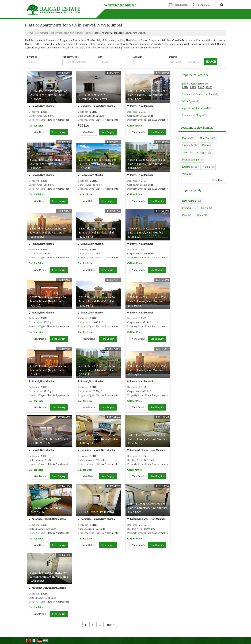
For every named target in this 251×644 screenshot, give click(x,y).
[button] (122, 5)
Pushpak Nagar (191, 160)
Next (111, 625)
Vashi (185, 152)
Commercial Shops (192, 115)
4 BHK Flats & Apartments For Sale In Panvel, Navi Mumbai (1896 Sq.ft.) (147, 164)
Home (30, 33)
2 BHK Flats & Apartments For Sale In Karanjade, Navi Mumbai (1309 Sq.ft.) (148, 508)
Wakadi (206, 167)
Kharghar (202, 152)
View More (218, 180)
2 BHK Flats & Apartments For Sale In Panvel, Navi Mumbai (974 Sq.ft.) (147, 301)
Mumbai (187, 208)
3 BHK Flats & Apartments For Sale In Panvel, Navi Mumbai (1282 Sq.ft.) (97, 232)
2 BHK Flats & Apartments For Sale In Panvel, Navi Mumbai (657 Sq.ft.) (97, 164)
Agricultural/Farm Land (195, 108)
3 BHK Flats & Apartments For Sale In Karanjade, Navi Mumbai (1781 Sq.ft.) (98, 439)
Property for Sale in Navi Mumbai (66, 33)
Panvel (88, 33)
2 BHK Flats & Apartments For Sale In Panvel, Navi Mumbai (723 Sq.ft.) (97, 370)
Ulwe (205, 145)
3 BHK (201, 87)
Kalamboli (188, 167)
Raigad (205, 208)
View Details (40, 132)
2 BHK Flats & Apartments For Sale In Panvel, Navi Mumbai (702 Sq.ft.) (48, 95)
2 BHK (193, 87)
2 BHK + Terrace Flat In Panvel (97, 512)
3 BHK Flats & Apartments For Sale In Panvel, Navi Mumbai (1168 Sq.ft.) (147, 232)
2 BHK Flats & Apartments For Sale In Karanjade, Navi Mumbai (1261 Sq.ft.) (49, 577)
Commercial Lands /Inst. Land (198, 94)
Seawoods (188, 145)
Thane (200, 215)
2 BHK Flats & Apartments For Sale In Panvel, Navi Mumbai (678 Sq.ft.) (147, 370)
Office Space (189, 101)
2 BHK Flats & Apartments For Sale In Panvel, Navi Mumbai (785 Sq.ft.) (48, 370)
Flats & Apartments (193, 84)
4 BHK (209, 87)
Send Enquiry (59, 132)
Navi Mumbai (41, 33)
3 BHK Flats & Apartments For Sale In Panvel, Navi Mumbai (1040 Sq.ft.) (97, 301)
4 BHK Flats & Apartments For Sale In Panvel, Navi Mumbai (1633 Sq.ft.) (48, 232)
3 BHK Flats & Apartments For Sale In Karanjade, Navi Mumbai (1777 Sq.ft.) (148, 439)
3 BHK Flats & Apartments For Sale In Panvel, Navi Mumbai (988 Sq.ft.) (48, 164)
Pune (185, 215)
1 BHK (185, 87)
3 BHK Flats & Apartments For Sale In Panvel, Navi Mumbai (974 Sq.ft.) (48, 301)
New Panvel (206, 138)
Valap (185, 174)
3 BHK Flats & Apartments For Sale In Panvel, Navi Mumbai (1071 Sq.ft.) (147, 95)
